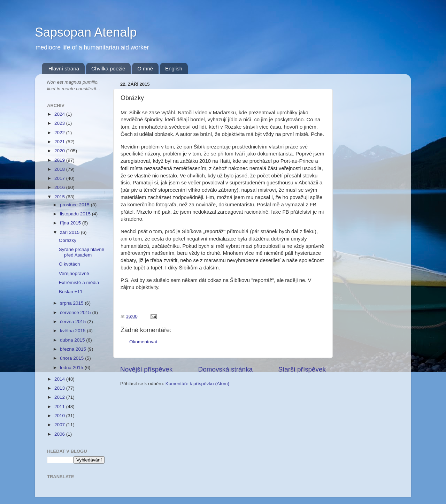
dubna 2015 (73, 340)
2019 (60, 160)
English (174, 68)
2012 (60, 397)
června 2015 (74, 322)
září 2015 (70, 232)
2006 (60, 434)
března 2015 (74, 349)
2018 (60, 169)
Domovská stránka (225, 369)
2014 (60, 379)
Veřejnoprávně (74, 273)
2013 (60, 388)
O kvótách (70, 264)
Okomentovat (143, 342)
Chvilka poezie (108, 68)
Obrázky (68, 240)
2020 (60, 151)
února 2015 (72, 358)
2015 (60, 197)
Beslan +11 (71, 292)
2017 (60, 178)
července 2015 (76, 312)
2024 (60, 114)
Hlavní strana (64, 68)
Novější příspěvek (146, 369)
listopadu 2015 (76, 214)
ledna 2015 (72, 368)
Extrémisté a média (79, 282)
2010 (60, 416)
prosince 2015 (75, 205)
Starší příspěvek (302, 369)
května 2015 (73, 331)
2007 (60, 425)
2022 (60, 133)
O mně (145, 68)
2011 (60, 407)
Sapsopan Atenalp (86, 32)
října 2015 (71, 223)
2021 (60, 142)
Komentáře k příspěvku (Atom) (197, 384)
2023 (60, 123)
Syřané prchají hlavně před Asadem (82, 252)
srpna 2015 (72, 303)
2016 (60, 187)
